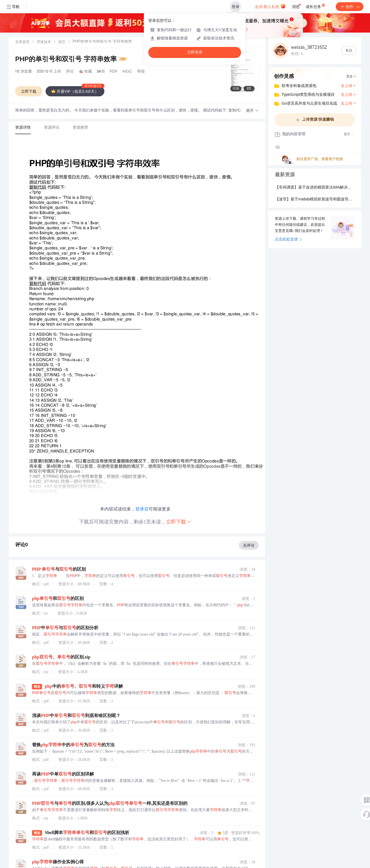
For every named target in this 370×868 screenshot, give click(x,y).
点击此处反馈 (288, 240)
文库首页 (22, 42)
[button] (252, 111)
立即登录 (195, 52)
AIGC (127, 72)
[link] (22, 42)
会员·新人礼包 (270, 6)
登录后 (142, 509)
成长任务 (316, 6)
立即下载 (179, 522)
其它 (62, 42)
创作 (350, 7)
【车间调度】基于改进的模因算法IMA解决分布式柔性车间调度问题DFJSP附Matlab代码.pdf (315, 188)
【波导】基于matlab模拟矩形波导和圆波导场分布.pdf (315, 200)
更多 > (351, 77)
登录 (236, 7)
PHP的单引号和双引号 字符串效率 (71, 60)
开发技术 (44, 42)
